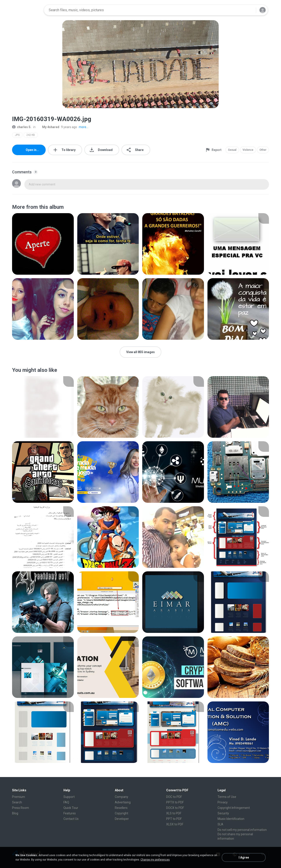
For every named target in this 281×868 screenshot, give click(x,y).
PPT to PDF (174, 819)
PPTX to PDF (175, 802)
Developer (122, 819)
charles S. (22, 127)
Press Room (21, 808)
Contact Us (71, 819)
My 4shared (48, 127)
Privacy (223, 802)
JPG (17, 135)
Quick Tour (71, 808)
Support (69, 797)
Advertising (123, 802)
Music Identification (231, 819)
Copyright (122, 813)
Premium (19, 797)
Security (223, 813)
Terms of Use (227, 797)
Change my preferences (155, 860)
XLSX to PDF (175, 824)
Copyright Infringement (234, 808)
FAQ (66, 802)
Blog (15, 813)
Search (17, 802)
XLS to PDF (174, 813)
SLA (220, 824)
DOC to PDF (174, 797)
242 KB (31, 135)
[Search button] (250, 10)
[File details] (43, 244)
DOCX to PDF (175, 808)
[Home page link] (27, 10)
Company (122, 797)
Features (70, 813)
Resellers (121, 808)
